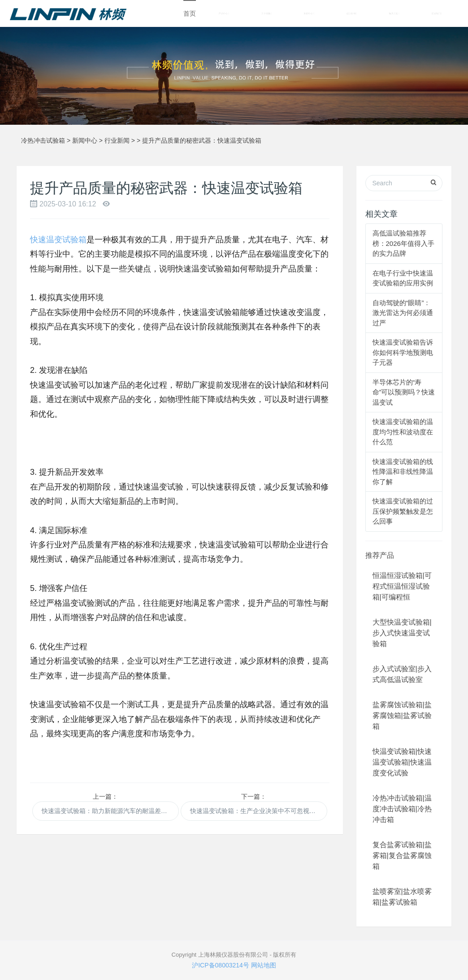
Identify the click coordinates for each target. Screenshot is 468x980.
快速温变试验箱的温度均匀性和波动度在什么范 (403, 432)
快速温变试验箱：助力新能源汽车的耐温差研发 (108, 811)
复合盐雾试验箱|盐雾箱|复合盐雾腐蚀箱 (402, 855)
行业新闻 (117, 140)
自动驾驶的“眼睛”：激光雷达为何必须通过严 (403, 313)
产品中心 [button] (224, 14)
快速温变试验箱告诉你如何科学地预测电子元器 (403, 352)
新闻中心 (85, 140)
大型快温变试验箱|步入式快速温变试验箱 (402, 633)
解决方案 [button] (394, 14)
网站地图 (264, 965)
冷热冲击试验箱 (43, 140)
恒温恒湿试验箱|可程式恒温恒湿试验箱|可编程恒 (402, 586)
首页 (190, 13)
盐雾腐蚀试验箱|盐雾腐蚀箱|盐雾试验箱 (402, 715)
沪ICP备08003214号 (221, 965)
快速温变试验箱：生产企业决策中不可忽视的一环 (259, 811)
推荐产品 (380, 555)
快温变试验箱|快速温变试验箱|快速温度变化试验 (402, 762)
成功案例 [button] (352, 14)
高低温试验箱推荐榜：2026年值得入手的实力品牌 (403, 243)
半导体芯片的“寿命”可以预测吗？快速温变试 (404, 392)
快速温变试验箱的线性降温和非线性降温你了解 (403, 472)
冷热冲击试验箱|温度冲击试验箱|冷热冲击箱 (402, 809)
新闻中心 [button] (309, 14)
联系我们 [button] (437, 14)
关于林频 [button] (266, 14)
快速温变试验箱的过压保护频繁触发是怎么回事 (403, 511)
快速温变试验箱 (58, 240)
